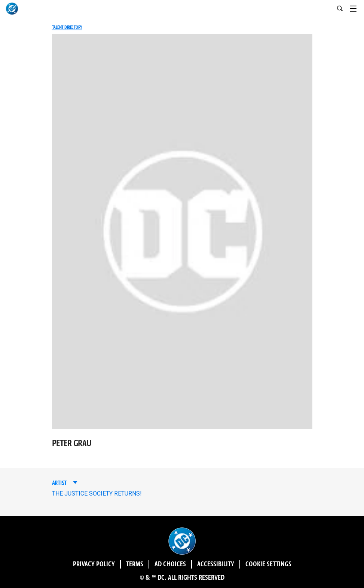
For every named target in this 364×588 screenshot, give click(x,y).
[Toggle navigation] (357, 7)
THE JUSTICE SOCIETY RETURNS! (97, 493)
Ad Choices (170, 564)
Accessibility (216, 564)
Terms (135, 564)
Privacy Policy (94, 564)
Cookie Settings (268, 564)
